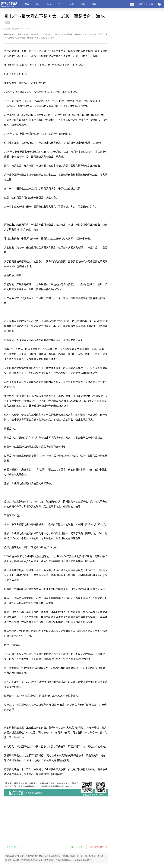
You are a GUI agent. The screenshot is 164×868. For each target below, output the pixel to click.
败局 (83, 4)
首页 (38, 4)
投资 (80, 165)
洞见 (49, 4)
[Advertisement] (56, 819)
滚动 (94, 4)
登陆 (151, 4)
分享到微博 (99, 847)
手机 (34, 612)
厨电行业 (11, 847)
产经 (61, 4)
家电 (32, 65)
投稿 (140, 4)
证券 (72, 4)
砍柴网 (26, 4)
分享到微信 (80, 847)
